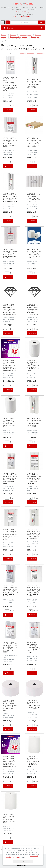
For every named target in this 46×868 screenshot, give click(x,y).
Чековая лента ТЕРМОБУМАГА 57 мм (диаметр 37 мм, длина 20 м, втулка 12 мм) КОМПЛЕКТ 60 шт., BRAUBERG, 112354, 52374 (34, 142)
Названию (31, 53)
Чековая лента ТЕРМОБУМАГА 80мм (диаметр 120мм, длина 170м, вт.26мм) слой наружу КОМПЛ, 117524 (10, 705)
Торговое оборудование (19, 37)
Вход (17, 12)
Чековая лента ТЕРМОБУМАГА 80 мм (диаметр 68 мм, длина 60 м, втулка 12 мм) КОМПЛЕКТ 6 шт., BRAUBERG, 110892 (10, 591)
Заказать (10, 673)
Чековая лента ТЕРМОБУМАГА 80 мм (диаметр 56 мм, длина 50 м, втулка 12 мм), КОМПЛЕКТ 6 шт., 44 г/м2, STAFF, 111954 (34, 422)
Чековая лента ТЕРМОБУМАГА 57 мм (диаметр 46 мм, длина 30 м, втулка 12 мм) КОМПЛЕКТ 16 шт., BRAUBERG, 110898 (10, 253)
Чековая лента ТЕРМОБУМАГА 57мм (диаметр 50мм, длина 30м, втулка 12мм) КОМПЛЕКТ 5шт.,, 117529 (9, 422)
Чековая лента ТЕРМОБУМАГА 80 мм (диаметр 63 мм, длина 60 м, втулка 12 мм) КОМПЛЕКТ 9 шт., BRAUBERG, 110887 (10, 535)
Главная (4, 35)
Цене (22, 53)
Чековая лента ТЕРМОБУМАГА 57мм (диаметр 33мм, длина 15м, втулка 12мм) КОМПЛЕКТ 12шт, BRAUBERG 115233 (9, 309)
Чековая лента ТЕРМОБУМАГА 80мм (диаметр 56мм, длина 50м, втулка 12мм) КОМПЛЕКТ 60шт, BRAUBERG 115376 (10, 762)
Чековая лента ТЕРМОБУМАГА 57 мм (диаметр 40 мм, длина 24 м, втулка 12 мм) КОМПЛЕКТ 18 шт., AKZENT (34, 197)
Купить (9, 110)
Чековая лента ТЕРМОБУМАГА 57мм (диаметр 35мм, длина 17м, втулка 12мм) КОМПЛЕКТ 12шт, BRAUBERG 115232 (33, 309)
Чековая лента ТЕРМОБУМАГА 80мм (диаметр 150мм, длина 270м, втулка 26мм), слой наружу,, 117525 (34, 705)
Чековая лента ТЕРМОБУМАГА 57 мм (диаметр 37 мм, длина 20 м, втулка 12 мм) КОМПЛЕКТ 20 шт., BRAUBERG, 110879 (10, 142)
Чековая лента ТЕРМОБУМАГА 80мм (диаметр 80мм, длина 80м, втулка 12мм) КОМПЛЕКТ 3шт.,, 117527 (10, 818)
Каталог (13, 35)
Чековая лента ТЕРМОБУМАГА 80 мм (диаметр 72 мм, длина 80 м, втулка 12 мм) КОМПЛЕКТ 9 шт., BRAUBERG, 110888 (34, 591)
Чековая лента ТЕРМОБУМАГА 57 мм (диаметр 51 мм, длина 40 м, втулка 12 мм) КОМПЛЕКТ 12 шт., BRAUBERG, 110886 (34, 253)
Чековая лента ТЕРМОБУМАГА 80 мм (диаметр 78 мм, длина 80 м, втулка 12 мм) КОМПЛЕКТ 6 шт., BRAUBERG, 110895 (10, 647)
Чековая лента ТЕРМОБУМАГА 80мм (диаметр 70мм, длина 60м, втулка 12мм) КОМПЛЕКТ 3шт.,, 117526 (33, 762)
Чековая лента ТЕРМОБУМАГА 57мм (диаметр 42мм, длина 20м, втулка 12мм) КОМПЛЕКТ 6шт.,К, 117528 (34, 365)
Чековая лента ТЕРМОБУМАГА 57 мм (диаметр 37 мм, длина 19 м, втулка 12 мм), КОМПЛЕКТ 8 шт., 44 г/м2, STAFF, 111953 (34, 83)
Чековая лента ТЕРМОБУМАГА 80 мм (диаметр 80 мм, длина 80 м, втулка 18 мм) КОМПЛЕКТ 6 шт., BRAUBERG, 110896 (34, 647)
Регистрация (25, 12)
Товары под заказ (25, 35)
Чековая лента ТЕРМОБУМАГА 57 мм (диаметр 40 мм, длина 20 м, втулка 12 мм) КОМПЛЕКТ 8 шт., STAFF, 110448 (10, 197)
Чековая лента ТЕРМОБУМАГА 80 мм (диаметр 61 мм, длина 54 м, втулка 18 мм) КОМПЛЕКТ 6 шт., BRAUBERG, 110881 (10, 478)
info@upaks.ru (25, 17)
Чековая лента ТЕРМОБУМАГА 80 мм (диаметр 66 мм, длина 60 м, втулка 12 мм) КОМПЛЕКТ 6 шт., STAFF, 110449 (34, 534)
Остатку (40, 53)
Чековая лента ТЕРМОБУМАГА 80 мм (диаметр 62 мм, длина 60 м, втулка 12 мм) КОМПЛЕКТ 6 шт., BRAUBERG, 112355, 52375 (34, 478)
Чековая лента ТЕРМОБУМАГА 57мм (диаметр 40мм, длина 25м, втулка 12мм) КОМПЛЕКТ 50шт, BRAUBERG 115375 (10, 365)
